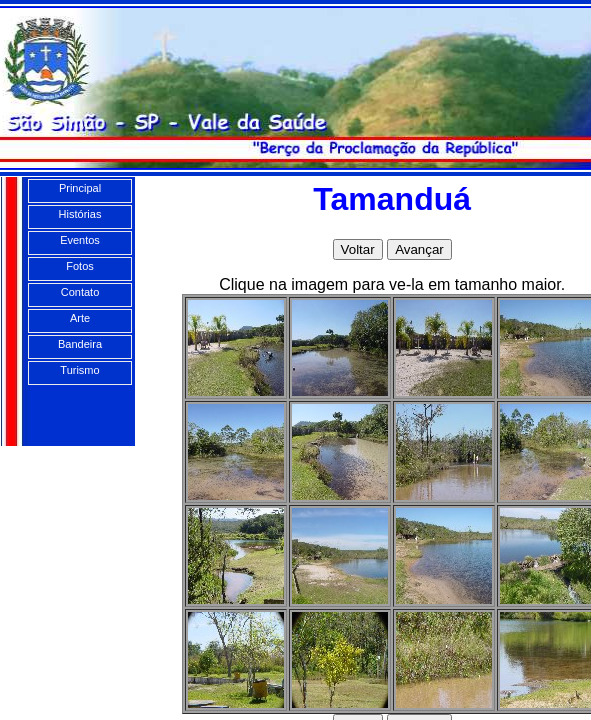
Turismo (79, 370)
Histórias (80, 214)
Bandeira (80, 344)
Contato (80, 292)
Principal (80, 188)
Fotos (80, 266)
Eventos (80, 240)
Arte (80, 318)
